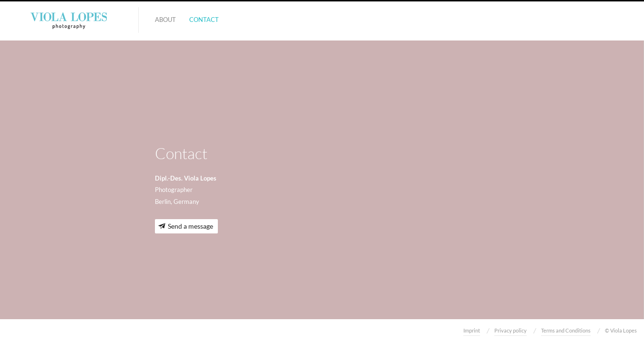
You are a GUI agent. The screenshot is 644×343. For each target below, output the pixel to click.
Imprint (472, 330)
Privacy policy (511, 330)
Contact (204, 20)
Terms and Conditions (566, 330)
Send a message (190, 226)
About (165, 20)
